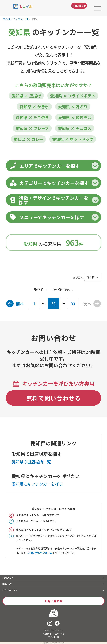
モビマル (7, 19)
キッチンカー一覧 (21, 19)
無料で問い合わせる (54, 398)
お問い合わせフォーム (40, 553)
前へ (20, 304)
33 (73, 304)
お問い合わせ (79, 6)
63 (54, 304)
